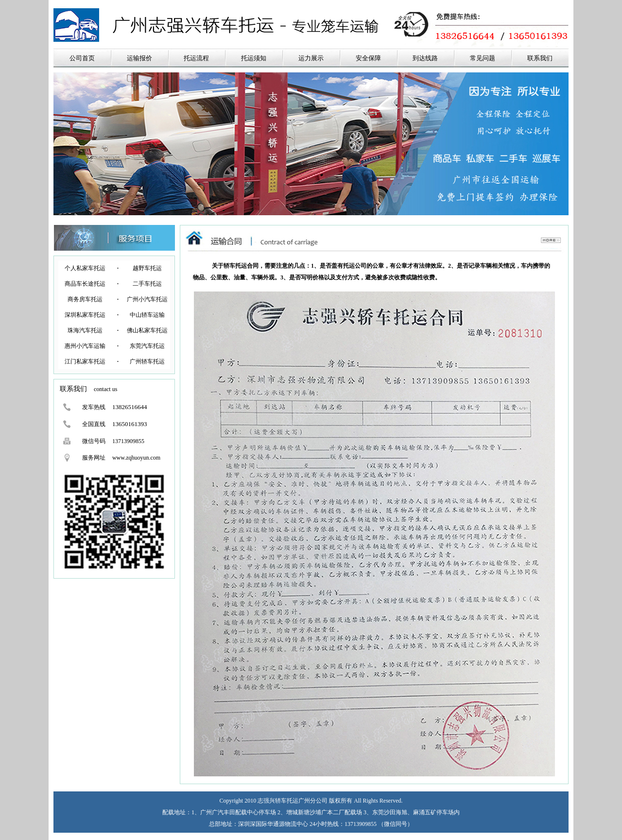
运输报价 (139, 58)
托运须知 (254, 58)
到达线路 (425, 58)
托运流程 (196, 58)
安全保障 (368, 58)
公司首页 (82, 58)
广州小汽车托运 (147, 299)
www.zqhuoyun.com (136, 458)
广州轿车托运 (147, 361)
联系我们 (540, 58)
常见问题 (483, 58)
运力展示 (311, 58)
